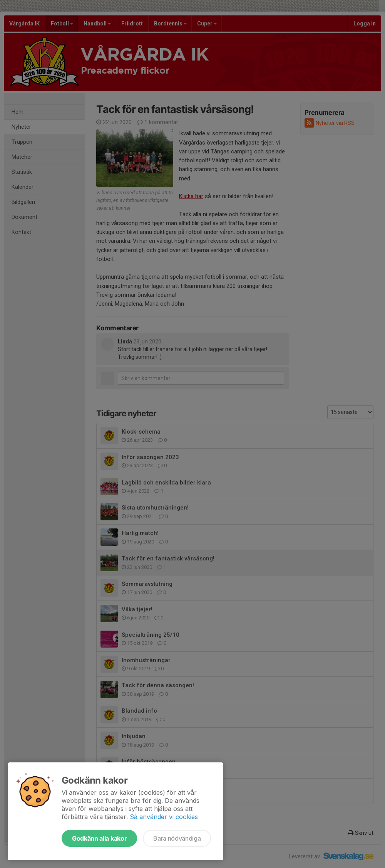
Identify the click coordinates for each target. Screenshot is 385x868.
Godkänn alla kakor (99, 838)
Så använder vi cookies (164, 817)
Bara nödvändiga (177, 838)
